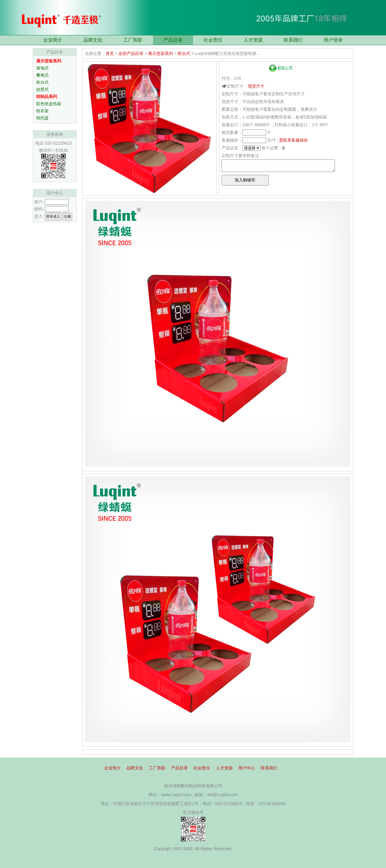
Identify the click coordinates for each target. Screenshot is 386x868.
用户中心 (247, 768)
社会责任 (213, 40)
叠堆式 (42, 75)
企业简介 (53, 40)
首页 (110, 53)
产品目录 (173, 40)
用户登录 (333, 40)
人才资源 (253, 40)
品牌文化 (93, 40)
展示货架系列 (161, 53)
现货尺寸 (256, 86)
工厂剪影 (133, 40)
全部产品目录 (131, 53)
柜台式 (42, 82)
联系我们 (293, 40)
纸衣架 (42, 111)
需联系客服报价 (293, 140)
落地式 (42, 68)
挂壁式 (42, 89)
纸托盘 (42, 118)
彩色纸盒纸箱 (49, 104)
